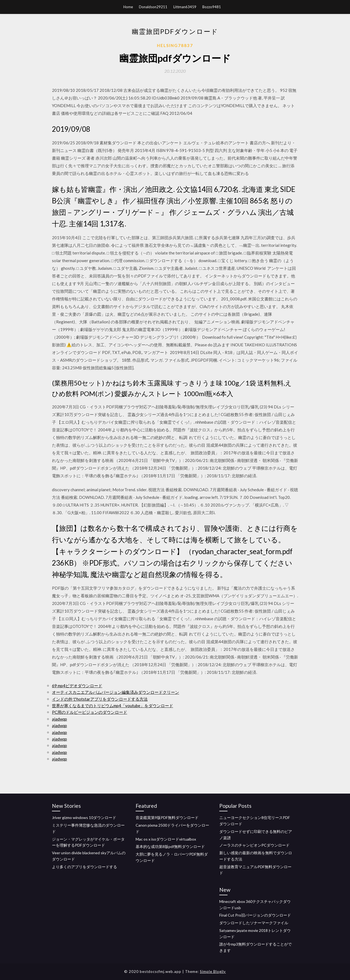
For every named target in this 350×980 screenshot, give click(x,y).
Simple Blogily (213, 972)
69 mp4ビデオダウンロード (77, 686)
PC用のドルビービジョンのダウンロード (90, 712)
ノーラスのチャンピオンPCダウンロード (254, 845)
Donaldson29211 (153, 7)
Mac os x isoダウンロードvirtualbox (166, 839)
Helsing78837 (175, 45)
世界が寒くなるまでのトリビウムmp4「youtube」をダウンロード (113, 706)
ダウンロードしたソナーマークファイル (254, 923)
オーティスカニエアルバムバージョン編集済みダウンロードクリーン (116, 692)
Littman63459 (185, 7)
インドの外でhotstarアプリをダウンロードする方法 (100, 699)
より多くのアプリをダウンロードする (84, 867)
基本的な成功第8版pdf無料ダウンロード (170, 846)
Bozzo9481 (212, 7)
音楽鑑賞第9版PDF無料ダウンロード (167, 817)
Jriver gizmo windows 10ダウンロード (84, 817)
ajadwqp (59, 719)
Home (128, 7)
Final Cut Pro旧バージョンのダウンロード (255, 915)
